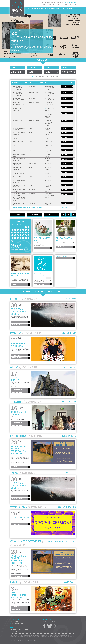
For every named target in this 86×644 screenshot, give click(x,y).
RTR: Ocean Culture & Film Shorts (19, 312)
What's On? (29, 9)
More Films (70, 299)
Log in (28, 12)
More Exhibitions (67, 436)
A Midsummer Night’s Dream (19, 345)
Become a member (39, 284)
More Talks (70, 473)
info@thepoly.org (18, 623)
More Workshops (67, 507)
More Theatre (69, 402)
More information (17, 322)
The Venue (37, 9)
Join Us (18, 215)
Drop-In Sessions (20, 517)
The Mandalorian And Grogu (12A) (20, 595)
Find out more (38, 248)
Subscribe (48, 278)
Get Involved (55, 9)
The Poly (17, 8)
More (64, 86)
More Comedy (69, 333)
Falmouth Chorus (17, 379)
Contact (69, 9)
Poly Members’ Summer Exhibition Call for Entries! (19, 450)
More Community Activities (62, 541)
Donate (51, 215)
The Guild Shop (45, 9)
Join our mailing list (39, 275)
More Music (70, 367)
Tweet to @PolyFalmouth (64, 258)
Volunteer (35, 215)
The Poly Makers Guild (42, 239)
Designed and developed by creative (24, 641)
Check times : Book (17, 325)
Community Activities (47, 77)
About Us (63, 9)
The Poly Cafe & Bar (64, 239)
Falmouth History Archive (20, 275)
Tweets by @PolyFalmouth (61, 256)
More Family (70, 582)
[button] (1, 36)
